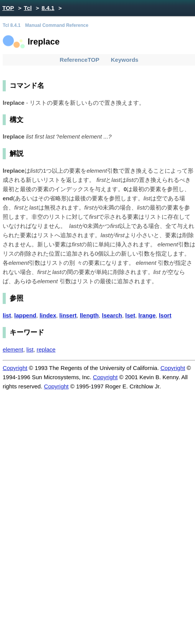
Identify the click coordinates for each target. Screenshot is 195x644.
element (13, 349)
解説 (17, 154)
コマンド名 (27, 86)
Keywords (125, 60)
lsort (165, 315)
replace (46, 349)
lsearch (112, 315)
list (7, 315)
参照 (17, 298)
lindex (48, 315)
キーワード (27, 332)
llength (89, 315)
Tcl (28, 8)
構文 (17, 120)
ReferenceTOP (80, 60)
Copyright (15, 368)
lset (130, 315)
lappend (25, 315)
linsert (68, 315)
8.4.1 (48, 8)
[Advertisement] (97, 514)
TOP (8, 8)
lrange (147, 315)
